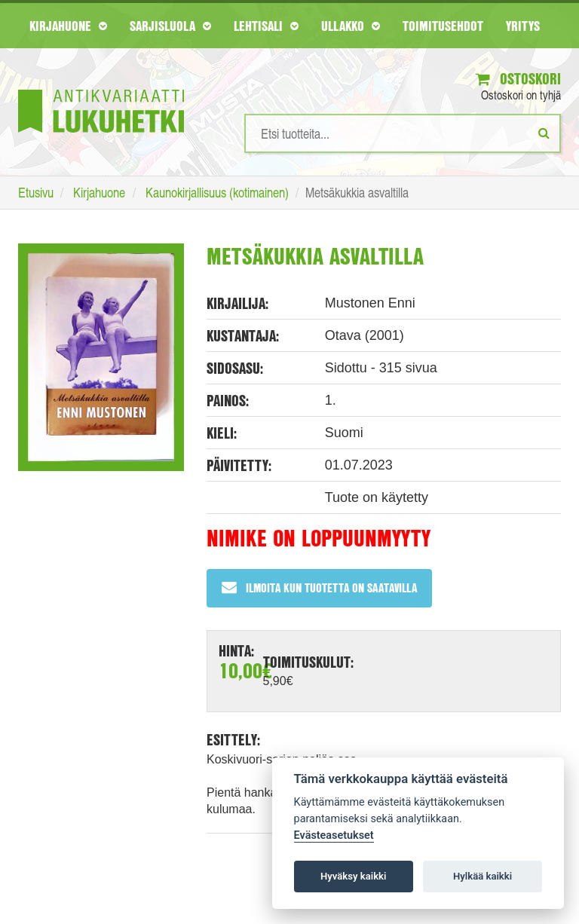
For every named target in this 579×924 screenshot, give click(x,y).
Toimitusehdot (443, 26)
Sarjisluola (170, 26)
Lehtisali (266, 26)
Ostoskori (518, 79)
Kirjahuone (68, 26)
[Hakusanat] (403, 133)
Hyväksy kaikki (353, 876)
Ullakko (351, 26)
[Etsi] (544, 133)
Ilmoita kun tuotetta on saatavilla (319, 587)
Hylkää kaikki (482, 876)
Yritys (523, 26)
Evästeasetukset (334, 835)
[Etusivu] (101, 89)
